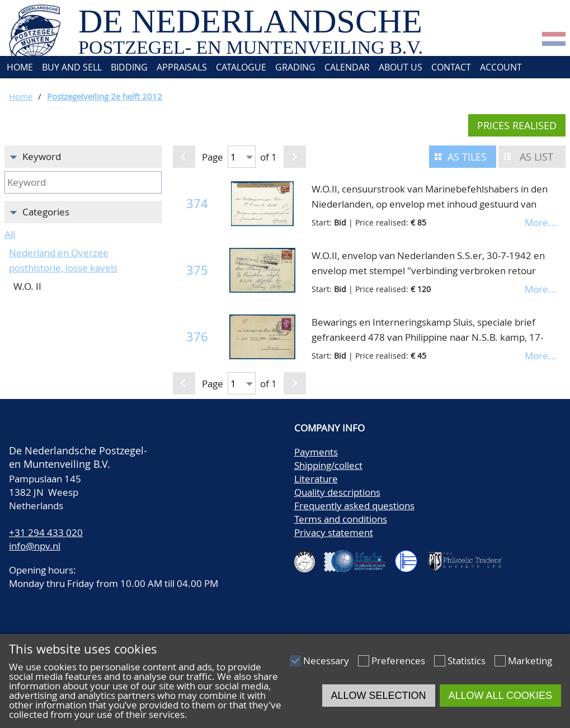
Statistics (467, 661)
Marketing (530, 661)
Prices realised (517, 125)
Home (19, 67)
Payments (316, 452)
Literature (316, 479)
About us (401, 67)
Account (501, 67)
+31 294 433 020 (46, 532)
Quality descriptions (337, 492)
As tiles (467, 157)
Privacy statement (334, 532)
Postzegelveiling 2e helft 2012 (105, 96)
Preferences (398, 661)
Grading (295, 67)
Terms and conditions (341, 519)
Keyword (42, 156)
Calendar (347, 67)
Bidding (129, 67)
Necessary (326, 661)
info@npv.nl (35, 546)
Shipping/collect (328, 465)
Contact (451, 67)
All (10, 234)
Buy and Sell (72, 67)
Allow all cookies (500, 696)
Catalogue (241, 67)
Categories (46, 212)
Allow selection (379, 696)
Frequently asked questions (354, 506)
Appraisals (182, 67)
